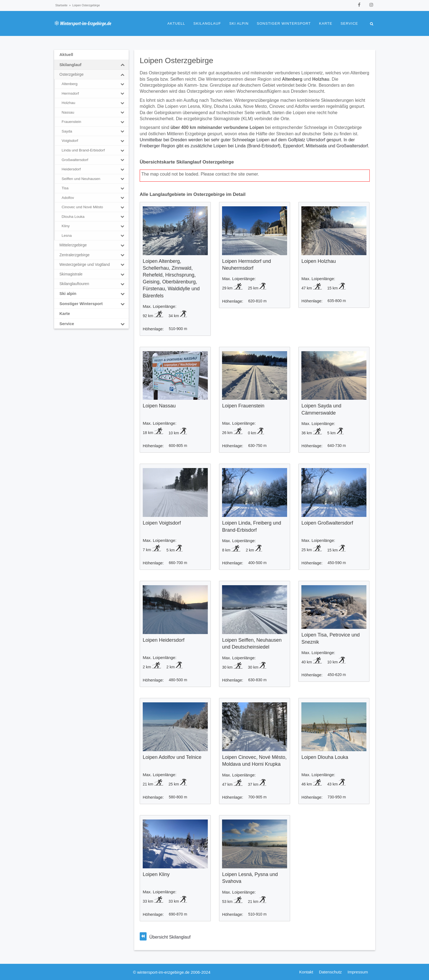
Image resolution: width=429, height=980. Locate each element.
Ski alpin (239, 23)
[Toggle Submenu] (122, 65)
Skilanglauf (207, 23)
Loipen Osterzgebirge (176, 60)
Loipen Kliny (156, 874)
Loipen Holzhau (319, 261)
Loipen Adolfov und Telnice (172, 757)
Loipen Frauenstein (243, 406)
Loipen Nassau (159, 406)
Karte (326, 23)
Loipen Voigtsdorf (162, 523)
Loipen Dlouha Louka (325, 757)
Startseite (61, 5)
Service (349, 23)
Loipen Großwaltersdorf (327, 523)
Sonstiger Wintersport (284, 23)
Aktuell (176, 23)
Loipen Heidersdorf (164, 640)
